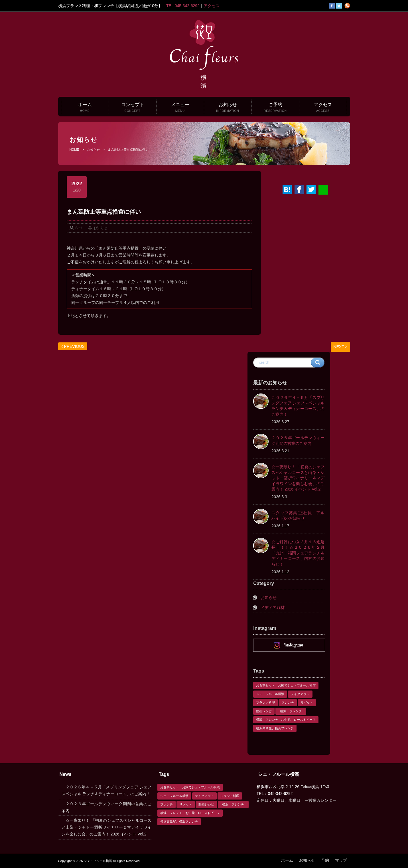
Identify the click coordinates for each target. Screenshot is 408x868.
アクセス (212, 6)
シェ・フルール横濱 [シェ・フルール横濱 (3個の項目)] (270, 694)
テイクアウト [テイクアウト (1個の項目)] (300, 694)
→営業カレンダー (320, 800)
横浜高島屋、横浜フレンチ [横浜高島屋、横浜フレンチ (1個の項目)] (275, 728)
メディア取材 (273, 607)
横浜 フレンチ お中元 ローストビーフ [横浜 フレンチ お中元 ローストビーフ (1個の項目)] (286, 720)
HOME (74, 150)
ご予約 (275, 107)
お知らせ (228, 107)
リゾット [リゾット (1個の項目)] (307, 703)
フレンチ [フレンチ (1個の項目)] (288, 703)
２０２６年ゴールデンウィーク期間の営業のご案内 (298, 441)
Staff (79, 228)
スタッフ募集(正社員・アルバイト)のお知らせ (298, 516)
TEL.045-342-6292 (183, 6)
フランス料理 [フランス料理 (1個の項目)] (265, 703)
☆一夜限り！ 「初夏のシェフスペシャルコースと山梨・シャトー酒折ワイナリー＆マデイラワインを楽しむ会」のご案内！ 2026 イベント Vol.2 (298, 478)
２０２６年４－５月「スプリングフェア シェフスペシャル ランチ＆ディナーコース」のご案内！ (298, 406)
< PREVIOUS (73, 346)
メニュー (180, 107)
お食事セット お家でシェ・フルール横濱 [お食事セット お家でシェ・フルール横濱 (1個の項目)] (286, 685)
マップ (341, 860)
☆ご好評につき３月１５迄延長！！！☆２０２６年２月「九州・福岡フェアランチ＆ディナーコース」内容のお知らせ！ (298, 553)
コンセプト (133, 107)
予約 (325, 860)
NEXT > (340, 347)
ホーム (85, 107)
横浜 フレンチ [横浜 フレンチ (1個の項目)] (293, 711)
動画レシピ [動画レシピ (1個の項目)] (264, 711)
